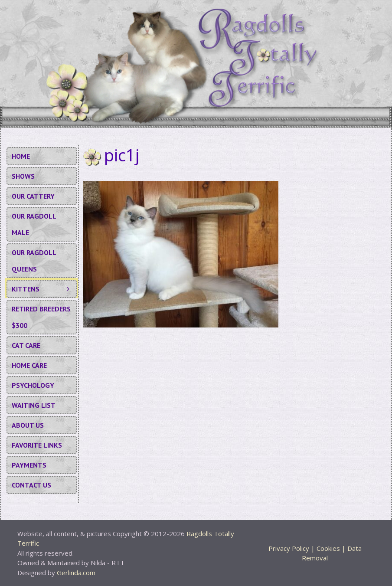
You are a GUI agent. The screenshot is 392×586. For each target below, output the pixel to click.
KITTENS (44, 289)
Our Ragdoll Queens (34, 261)
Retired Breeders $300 (41, 317)
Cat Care (26, 345)
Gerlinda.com (76, 573)
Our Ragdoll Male (34, 224)
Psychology (33, 385)
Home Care (29, 365)
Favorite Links (37, 445)
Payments (29, 465)
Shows (23, 176)
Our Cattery (33, 196)
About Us (28, 425)
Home (21, 156)
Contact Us (31, 485)
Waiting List (34, 405)
